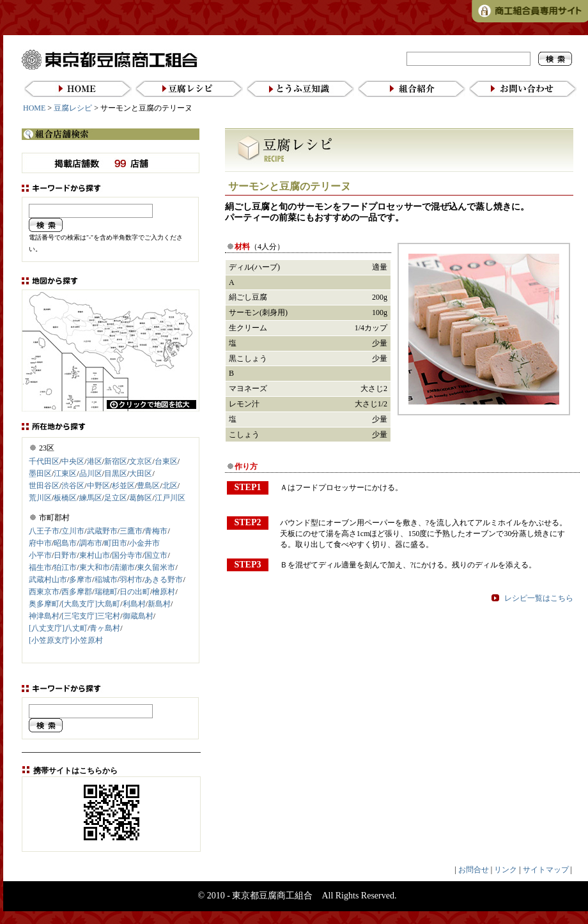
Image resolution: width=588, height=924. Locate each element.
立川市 (73, 531)
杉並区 (123, 486)
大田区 (141, 474)
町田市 (116, 543)
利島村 (134, 604)
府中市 (40, 543)
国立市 (156, 555)
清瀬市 (123, 567)
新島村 (159, 604)
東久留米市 (156, 567)
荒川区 (40, 498)
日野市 (65, 555)
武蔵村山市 (48, 580)
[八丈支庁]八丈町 (58, 628)
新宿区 (116, 461)
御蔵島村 (138, 616)
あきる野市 (164, 580)
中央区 (73, 461)
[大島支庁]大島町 (91, 604)
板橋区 (65, 498)
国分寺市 (127, 555)
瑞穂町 (106, 592)
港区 (95, 461)
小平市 (40, 555)
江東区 (65, 474)
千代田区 (44, 461)
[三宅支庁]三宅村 (91, 616)
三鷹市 (131, 531)
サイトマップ (546, 870)
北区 (170, 486)
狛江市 (65, 567)
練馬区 (91, 498)
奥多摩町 (44, 604)
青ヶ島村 (105, 628)
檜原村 (164, 592)
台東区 (166, 461)
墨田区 (40, 474)
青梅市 (156, 531)
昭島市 (65, 543)
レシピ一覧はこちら (539, 598)
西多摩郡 (77, 592)
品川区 (91, 474)
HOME (34, 108)
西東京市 (44, 592)
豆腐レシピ (73, 108)
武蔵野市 (102, 531)
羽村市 (131, 580)
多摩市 (81, 580)
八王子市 (44, 531)
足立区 (116, 498)
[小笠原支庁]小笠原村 (66, 640)
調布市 (91, 543)
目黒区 (116, 474)
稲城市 (106, 580)
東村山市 (95, 555)
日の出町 (135, 592)
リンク (506, 870)
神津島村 (44, 616)
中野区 (98, 486)
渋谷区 (73, 486)
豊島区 (148, 486)
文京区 (141, 461)
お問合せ (474, 870)
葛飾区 (141, 498)
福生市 (40, 567)
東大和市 (95, 567)
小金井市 (144, 543)
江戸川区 (170, 498)
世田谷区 (44, 486)
